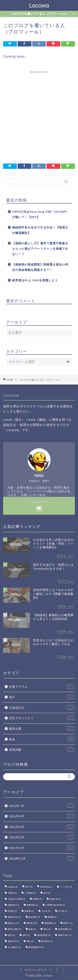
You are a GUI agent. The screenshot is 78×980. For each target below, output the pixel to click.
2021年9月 (41, 816)
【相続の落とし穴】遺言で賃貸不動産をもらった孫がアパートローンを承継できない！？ (40, 249)
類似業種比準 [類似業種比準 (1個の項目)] (36, 947)
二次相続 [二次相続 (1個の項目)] (30, 893)
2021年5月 (41, 827)
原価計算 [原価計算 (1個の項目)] (55, 899)
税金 (41, 739)
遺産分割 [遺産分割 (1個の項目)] (13, 941)
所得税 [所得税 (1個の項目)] (12, 911)
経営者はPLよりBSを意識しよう (35, 280)
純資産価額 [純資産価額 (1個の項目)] (65, 929)
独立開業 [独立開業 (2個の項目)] (34, 917)
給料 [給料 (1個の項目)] (26, 935)
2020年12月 (41, 858)
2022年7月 (41, 806)
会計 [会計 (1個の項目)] (47, 893)
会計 (41, 697)
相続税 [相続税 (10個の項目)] (32, 923)
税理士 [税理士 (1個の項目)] (68, 923)
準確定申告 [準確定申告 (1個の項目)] (14, 917)
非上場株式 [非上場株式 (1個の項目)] (14, 947)
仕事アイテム (41, 686)
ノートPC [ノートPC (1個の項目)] (66, 887)
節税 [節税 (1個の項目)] (32, 929)
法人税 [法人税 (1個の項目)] (63, 911)
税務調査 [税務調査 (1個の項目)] (50, 923)
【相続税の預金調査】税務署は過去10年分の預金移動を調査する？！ (40, 267)
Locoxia (39, 5)
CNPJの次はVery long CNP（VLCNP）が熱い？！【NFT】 (40, 214)
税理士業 (41, 728)
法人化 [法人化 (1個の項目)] (46, 911)
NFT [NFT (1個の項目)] (29, 887)
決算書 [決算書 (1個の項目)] (29, 911)
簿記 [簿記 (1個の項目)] (47, 929)
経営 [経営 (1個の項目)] (11, 935)
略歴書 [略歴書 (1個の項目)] (52, 917)
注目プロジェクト (41, 718)
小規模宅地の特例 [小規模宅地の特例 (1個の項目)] (55, 905)
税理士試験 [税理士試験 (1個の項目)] (14, 929)
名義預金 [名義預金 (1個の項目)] (13, 905)
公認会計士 (41, 707)
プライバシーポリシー (36, 970)
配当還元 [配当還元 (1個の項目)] (47, 941)
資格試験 (41, 749)
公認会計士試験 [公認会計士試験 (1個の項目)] (16, 899)
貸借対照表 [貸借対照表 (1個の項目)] (44, 935)
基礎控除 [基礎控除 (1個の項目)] (32, 905)
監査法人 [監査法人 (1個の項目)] (13, 923)
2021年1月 (41, 848)
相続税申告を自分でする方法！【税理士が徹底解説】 (40, 230)
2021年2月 (41, 837)
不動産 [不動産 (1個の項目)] (12, 893)
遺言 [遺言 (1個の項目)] (30, 941)
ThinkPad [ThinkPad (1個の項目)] (46, 887)
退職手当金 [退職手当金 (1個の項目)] (65, 935)
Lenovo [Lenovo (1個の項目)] (13, 887)
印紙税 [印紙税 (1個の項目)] (37, 899)
